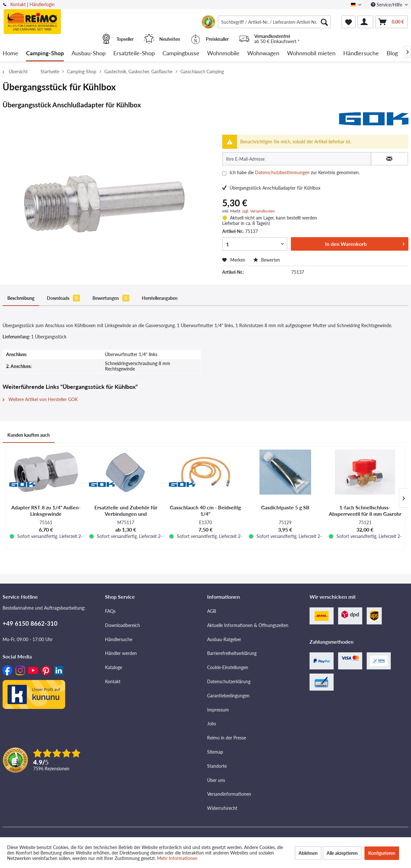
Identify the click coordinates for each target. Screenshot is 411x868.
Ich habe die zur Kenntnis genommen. (295, 172)
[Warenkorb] (391, 22)
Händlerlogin (42, 4)
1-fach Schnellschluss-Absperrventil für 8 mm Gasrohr (365, 510)
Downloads (63, 298)
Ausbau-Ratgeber (224, 639)
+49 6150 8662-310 (30, 623)
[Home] (10, 54)
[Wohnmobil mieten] (311, 54)
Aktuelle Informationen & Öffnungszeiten (248, 625)
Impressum (218, 710)
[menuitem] (274, 22)
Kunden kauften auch (29, 435)
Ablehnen (308, 853)
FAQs (110, 611)
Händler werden (121, 653)
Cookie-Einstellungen (228, 667)
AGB (212, 611)
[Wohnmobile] (223, 54)
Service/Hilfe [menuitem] (387, 5)
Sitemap (215, 752)
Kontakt (18, 4)
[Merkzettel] (349, 22)
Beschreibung (21, 298)
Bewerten (267, 260)
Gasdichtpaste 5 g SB (285, 507)
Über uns (216, 780)
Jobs (212, 724)
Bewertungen (111, 298)
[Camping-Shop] (45, 54)
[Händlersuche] (361, 54)
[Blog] (392, 54)
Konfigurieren (382, 853)
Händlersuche (119, 639)
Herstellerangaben (160, 298)
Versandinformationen (229, 794)
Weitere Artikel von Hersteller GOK (40, 399)
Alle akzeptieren (342, 853)
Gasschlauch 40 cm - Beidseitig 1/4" (205, 510)
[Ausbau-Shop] (89, 54)
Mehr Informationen (177, 858)
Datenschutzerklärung (229, 681)
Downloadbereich (122, 625)
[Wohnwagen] (263, 54)
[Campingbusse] (181, 54)
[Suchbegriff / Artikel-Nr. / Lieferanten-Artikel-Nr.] (274, 22)
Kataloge (114, 667)
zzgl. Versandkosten (258, 211)
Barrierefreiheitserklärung (232, 653)
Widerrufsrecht (222, 808)
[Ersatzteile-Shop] (134, 54)
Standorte (217, 766)
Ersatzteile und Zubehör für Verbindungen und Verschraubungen (126, 511)
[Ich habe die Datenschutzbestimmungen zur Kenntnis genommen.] (224, 173)
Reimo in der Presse (227, 738)
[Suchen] (324, 22)
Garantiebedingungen (228, 696)
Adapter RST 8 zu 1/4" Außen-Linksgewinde (46, 510)
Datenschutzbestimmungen (282, 172)
